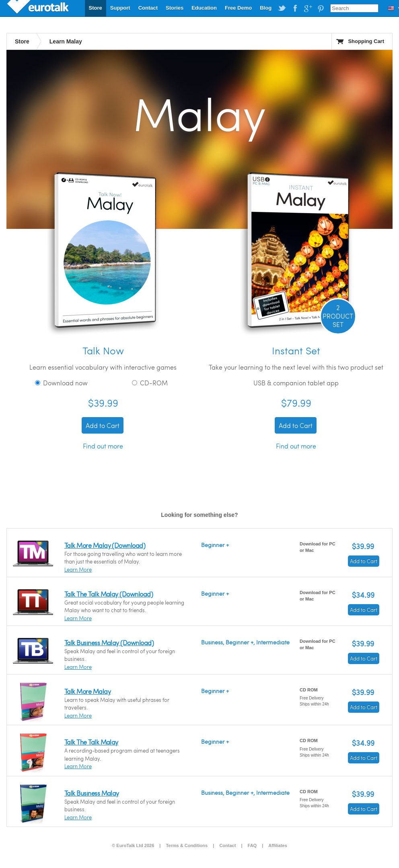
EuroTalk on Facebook (295, 8)
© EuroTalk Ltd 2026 (133, 845)
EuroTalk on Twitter (282, 8)
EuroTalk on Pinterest (321, 8)
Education (204, 8)
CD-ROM (150, 383)
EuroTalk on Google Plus (308, 8)
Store (96, 8)
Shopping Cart (366, 41)
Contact (148, 8)
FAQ (252, 845)
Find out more (103, 446)
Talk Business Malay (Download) (109, 643)
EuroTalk (39, 8)
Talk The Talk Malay (91, 742)
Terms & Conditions (187, 845)
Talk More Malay (87, 691)
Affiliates (278, 845)
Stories (175, 8)
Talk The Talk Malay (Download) (109, 594)
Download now (61, 383)
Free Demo (238, 8)
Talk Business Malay (92, 793)
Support (120, 8)
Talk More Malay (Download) (105, 545)
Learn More (78, 570)
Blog (266, 8)
